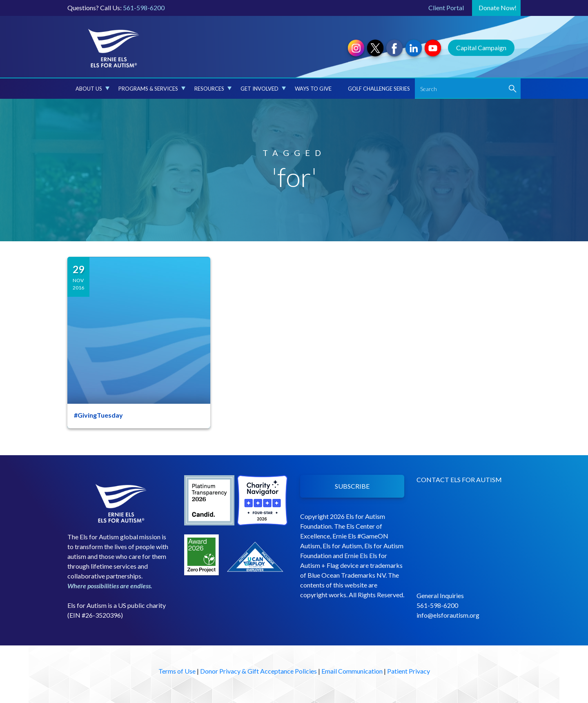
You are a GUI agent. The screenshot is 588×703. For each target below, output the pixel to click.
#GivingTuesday (98, 415)
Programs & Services (152, 89)
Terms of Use (177, 671)
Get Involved (263, 89)
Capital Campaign (481, 48)
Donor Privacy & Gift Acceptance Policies (258, 671)
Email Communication (352, 671)
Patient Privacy (409, 671)
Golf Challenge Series (379, 89)
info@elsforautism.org (448, 615)
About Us (92, 89)
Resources (213, 89)
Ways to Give (313, 89)
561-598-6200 (144, 8)
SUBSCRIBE (352, 486)
